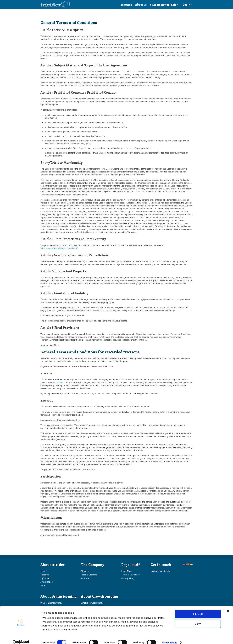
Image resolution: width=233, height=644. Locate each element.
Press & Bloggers (89, 575)
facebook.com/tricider (161, 571)
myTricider (45, 578)
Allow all (198, 609)
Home (43, 571)
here (61, 383)
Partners (85, 578)
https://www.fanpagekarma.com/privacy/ (59, 248)
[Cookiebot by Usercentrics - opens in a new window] (21, 638)
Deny (198, 619)
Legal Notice (127, 571)
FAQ (43, 585)
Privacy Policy (128, 578)
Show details (170, 638)
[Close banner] (228, 606)
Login (187, 5)
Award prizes (47, 582)
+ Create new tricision (164, 5)
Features (126, 5)
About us (141, 5)
